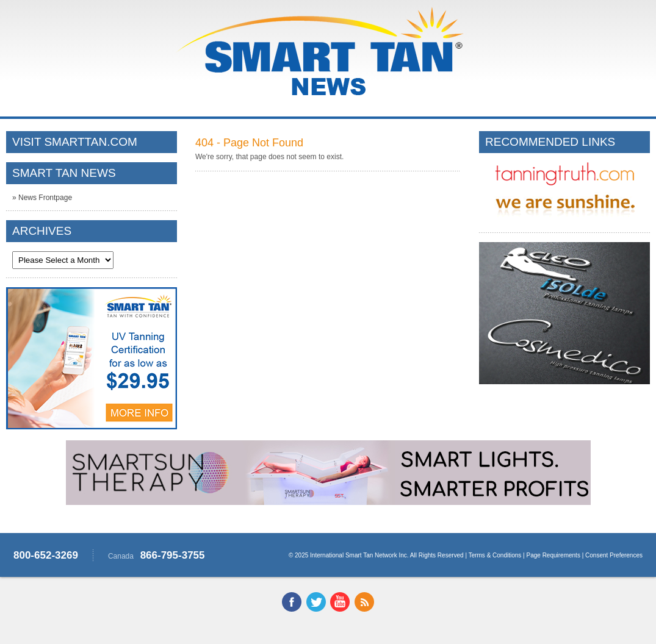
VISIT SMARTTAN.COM (75, 142)
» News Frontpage (42, 198)
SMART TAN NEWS (64, 173)
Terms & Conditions (495, 555)
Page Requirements (553, 555)
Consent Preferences (614, 555)
